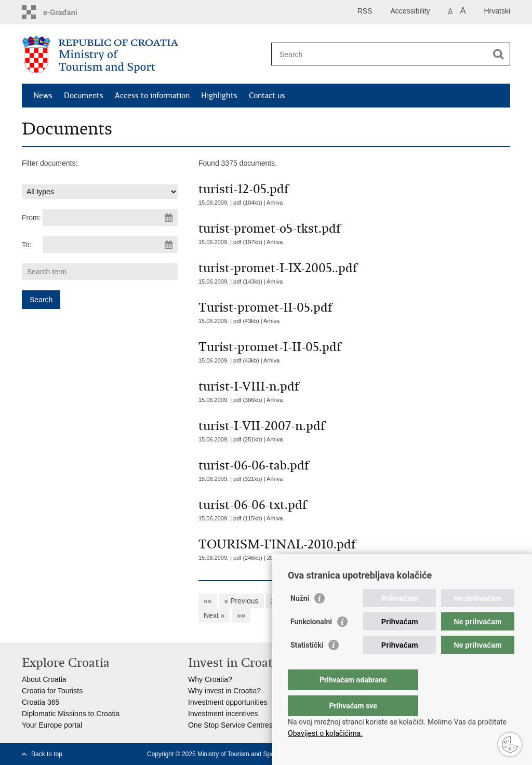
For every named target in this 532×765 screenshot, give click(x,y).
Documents (84, 96)
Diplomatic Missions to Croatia (71, 714)
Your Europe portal (52, 725)
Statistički (307, 666)
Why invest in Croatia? (224, 691)
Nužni (300, 619)
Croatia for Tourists (52, 691)
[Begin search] (498, 54)
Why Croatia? (210, 679)
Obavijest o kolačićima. (325, 733)
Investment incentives (223, 714)
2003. (274, 558)
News (43, 96)
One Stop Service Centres (230, 725)
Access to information (152, 96)
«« (208, 601)
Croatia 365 (41, 702)
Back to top (47, 754)
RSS (365, 11)
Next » (214, 615)
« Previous (241, 601)
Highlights (219, 96)
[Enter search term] (380, 54)
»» (241, 615)
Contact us (267, 96)
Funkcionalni (311, 642)
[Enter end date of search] (110, 245)
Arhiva (275, 203)
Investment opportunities (228, 702)
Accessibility (410, 11)
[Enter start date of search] (110, 218)
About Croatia (44, 679)
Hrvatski (497, 11)
